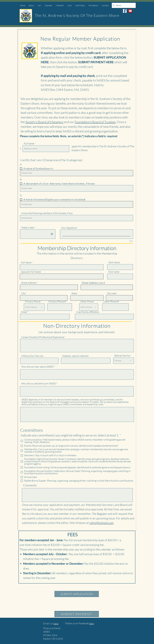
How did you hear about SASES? (38, 367)
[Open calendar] (52, 234)
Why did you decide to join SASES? (39, 384)
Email (24, 312)
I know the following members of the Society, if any (47, 213)
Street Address (29, 283)
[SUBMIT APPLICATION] (77, 594)
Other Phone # (111, 302)
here (91, 623)
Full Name (29, 144)
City (23, 293)
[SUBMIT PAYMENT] (77, 614)
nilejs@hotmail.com (101, 523)
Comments (30, 485)
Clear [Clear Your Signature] (131, 241)
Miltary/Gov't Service (32, 356)
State (74, 293)
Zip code (112, 293)
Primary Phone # (57, 302)
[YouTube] (130, 11)
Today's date (29, 228)
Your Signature (69, 228)
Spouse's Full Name (31, 272)
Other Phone (87, 302)
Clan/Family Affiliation (88, 312)
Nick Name (114, 262)
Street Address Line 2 (93, 283)
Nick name (114, 272)
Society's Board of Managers (44, 122)
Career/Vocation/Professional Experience (43, 337)
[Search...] (123, 5)
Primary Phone (33, 302)
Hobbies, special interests (75, 356)
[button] (31, 5)
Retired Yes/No (122, 356)
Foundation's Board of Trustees (95, 122)
